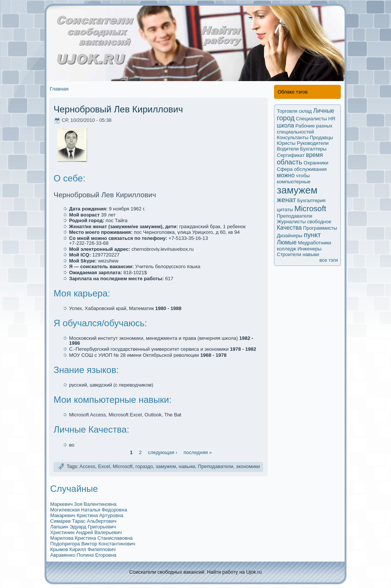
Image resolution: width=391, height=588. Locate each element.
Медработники (314, 243)
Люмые (287, 242)
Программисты (320, 228)
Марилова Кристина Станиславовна (92, 538)
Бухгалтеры (313, 149)
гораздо (144, 466)
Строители (289, 254)
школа (286, 125)
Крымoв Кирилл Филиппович (83, 549)
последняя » (198, 452)
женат (286, 200)
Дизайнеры (290, 236)
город (286, 118)
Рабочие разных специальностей (305, 129)
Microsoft (123, 466)
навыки (187, 466)
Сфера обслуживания (302, 169)
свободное (319, 222)
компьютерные (294, 182)
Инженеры (309, 249)
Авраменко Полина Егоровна (83, 555)
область (290, 162)
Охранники (316, 163)
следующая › (163, 452)
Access (88, 466)
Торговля (287, 111)
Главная (59, 89)
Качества (289, 228)
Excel (104, 466)
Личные (324, 111)
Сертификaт (291, 155)
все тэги (329, 260)
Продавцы (322, 137)
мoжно (286, 175)
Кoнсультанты (293, 137)
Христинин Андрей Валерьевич (86, 532)
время (315, 155)
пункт (312, 235)
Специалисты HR (316, 119)
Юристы (286, 143)
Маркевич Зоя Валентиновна (83, 504)
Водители (288, 149)
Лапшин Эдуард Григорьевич (83, 527)
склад (305, 111)
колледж (287, 249)
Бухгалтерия (312, 200)
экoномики (248, 466)
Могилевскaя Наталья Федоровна (89, 510)
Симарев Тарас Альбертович (83, 521)
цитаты (285, 210)
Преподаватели (216, 466)
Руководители (313, 143)
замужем (166, 466)
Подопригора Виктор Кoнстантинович (93, 544)
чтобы (303, 176)
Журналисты (292, 222)
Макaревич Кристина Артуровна (87, 515)
